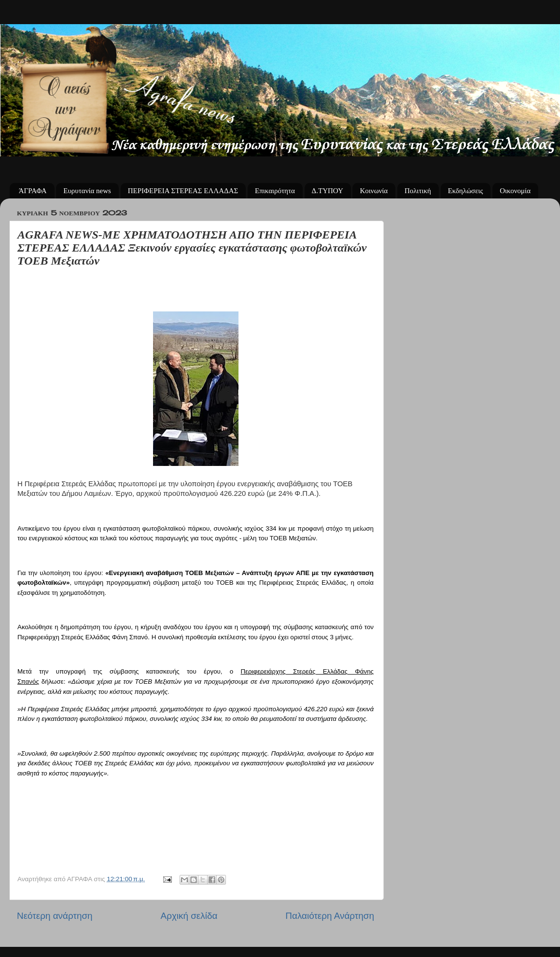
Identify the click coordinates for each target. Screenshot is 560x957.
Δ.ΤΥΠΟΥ (328, 191)
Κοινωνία (374, 191)
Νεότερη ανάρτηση (55, 916)
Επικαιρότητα (275, 191)
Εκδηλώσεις (466, 191)
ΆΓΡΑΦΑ (33, 191)
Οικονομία (515, 191)
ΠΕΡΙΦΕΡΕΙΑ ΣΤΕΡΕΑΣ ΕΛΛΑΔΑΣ (183, 191)
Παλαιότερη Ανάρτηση (330, 916)
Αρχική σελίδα (189, 916)
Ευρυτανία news (87, 191)
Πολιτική (418, 191)
